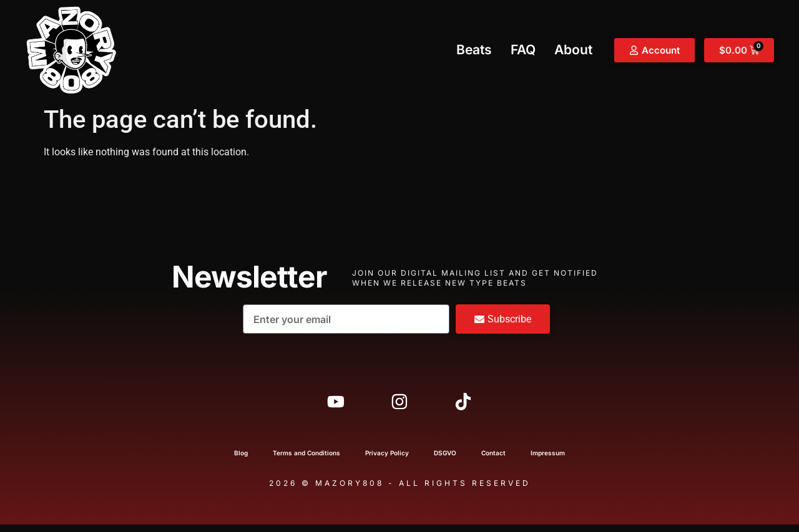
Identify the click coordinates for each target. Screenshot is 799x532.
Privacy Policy (387, 460)
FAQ (523, 50)
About (573, 50)
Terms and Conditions (306, 460)
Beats (474, 50)
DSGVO (445, 460)
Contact (493, 460)
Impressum (548, 460)
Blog (241, 460)
